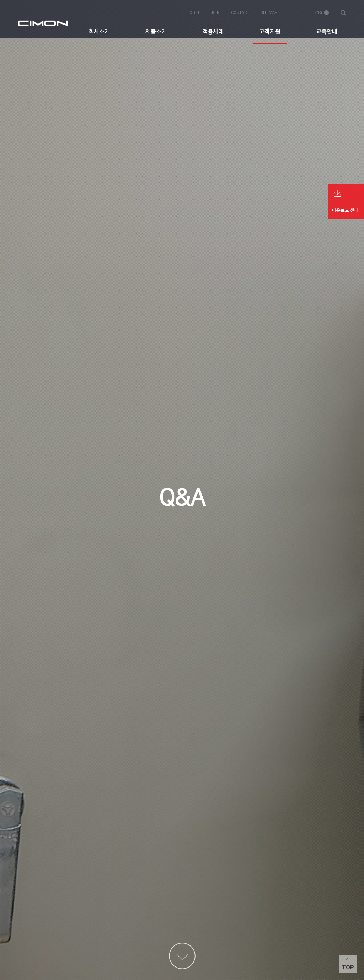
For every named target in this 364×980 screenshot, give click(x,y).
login (193, 11)
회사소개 (99, 30)
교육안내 (327, 30)
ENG (322, 11)
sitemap (269, 11)
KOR (296, 11)
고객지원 (270, 30)
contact (240, 11)
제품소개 (156, 30)
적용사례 (213, 30)
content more (182, 956)
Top (348, 967)
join (215, 11)
